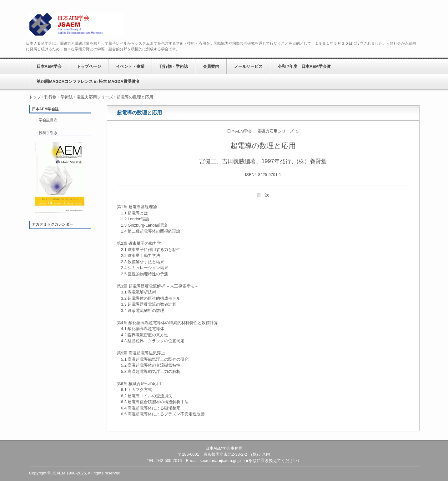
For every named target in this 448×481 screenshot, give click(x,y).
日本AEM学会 (76, 25)
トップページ (89, 66)
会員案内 (211, 66)
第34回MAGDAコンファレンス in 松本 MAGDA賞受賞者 (88, 81)
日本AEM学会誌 (45, 109)
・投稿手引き (46, 133)
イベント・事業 (130, 66)
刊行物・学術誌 (174, 66)
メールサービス (248, 66)
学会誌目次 (48, 120)
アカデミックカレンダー (53, 224)
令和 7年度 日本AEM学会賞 (304, 66)
